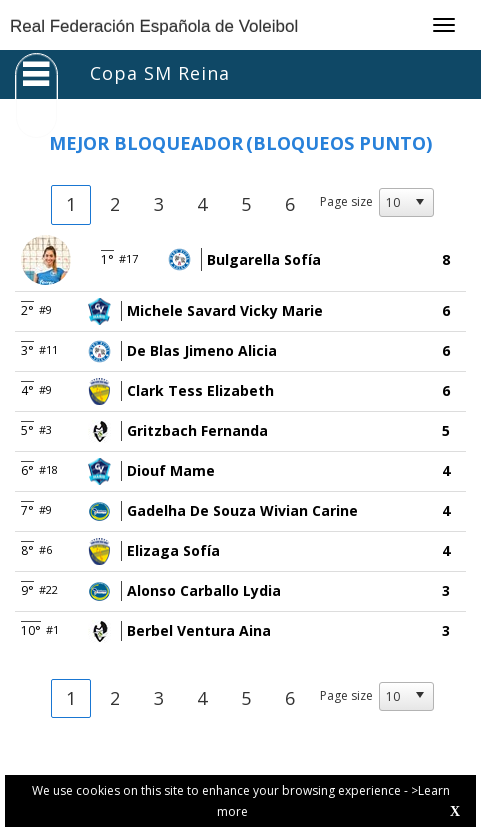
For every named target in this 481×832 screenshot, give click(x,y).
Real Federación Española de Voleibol (154, 26)
